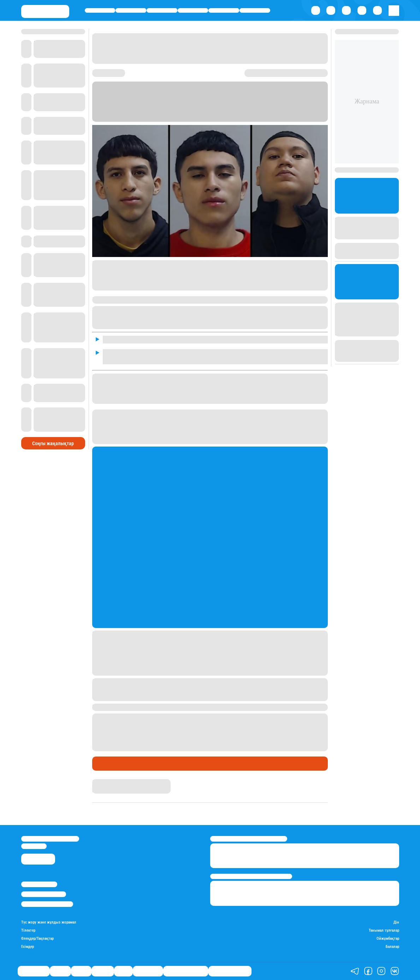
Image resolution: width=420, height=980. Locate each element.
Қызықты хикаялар (186, 971)
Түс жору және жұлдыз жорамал (49, 922)
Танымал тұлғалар (384, 931)
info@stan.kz (34, 846)
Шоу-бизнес (255, 10)
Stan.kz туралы (39, 884)
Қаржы (131, 10)
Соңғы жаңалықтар (53, 443)
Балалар (392, 947)
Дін (396, 922)
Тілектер (28, 931)
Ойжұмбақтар (388, 939)
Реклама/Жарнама (44, 894)
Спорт (224, 10)
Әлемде (193, 10)
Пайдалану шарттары (47, 904)
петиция (104, 287)
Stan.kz (194, 118)
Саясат (162, 10)
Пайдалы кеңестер (230, 971)
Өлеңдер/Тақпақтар (37, 939)
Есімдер (28, 947)
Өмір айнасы (100, 10)
